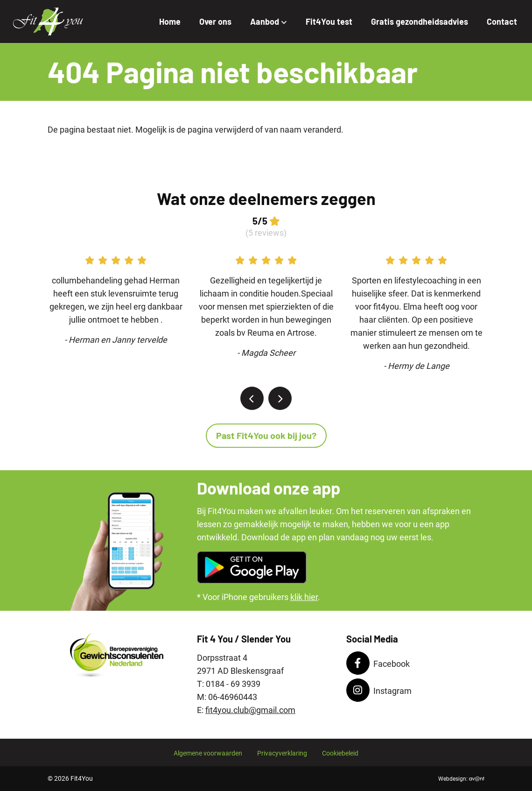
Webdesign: (461, 779)
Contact (502, 21)
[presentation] (252, 398)
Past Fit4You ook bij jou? (266, 435)
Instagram (379, 690)
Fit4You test (329, 21)
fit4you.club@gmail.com (250, 710)
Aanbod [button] (269, 21)
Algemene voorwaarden (208, 753)
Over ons (215, 21)
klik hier (304, 597)
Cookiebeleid (340, 753)
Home (170, 21)
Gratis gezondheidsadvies (420, 21)
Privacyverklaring (282, 753)
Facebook (378, 663)
